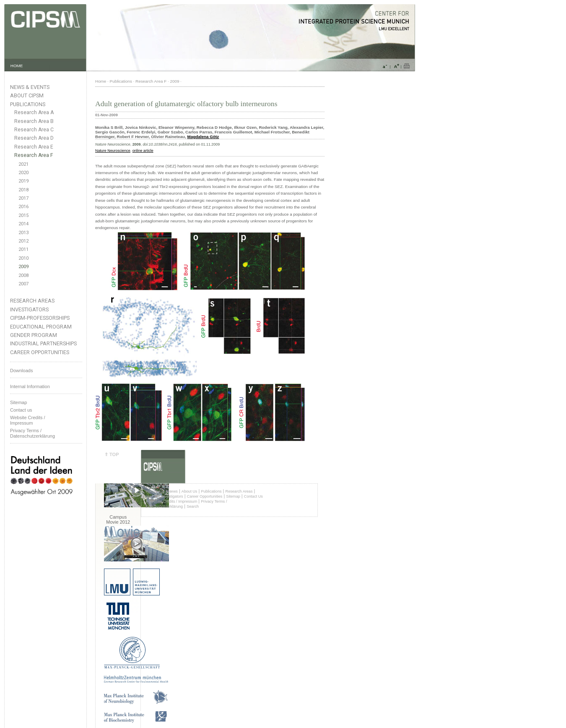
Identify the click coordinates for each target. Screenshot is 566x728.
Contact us (21, 410)
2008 (23, 275)
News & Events (30, 87)
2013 (23, 233)
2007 (23, 284)
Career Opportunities (40, 352)
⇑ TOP (112, 454)
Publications (28, 104)
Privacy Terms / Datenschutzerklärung (32, 433)
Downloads (21, 371)
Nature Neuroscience (113, 151)
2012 (23, 241)
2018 (23, 190)
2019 (23, 181)
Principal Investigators (164, 496)
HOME (17, 66)
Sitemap (18, 402)
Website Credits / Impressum (173, 501)
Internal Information (30, 386)
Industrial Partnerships (43, 343)
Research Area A (34, 112)
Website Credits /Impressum (28, 420)
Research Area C (34, 130)
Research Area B (34, 121)
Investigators (29, 309)
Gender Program (34, 335)
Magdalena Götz (203, 137)
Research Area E (34, 147)
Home (101, 81)
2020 (23, 173)
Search (193, 506)
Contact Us (253, 496)
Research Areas (32, 301)
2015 (23, 215)
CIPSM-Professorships (40, 318)
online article (143, 151)
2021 (23, 164)
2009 (23, 267)
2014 (23, 224)
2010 (23, 258)
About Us (190, 491)
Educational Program (41, 327)
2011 (23, 249)
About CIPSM (27, 95)
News (173, 491)
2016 (23, 207)
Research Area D (34, 138)
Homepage (155, 491)
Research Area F (34, 155)
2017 (23, 198)
